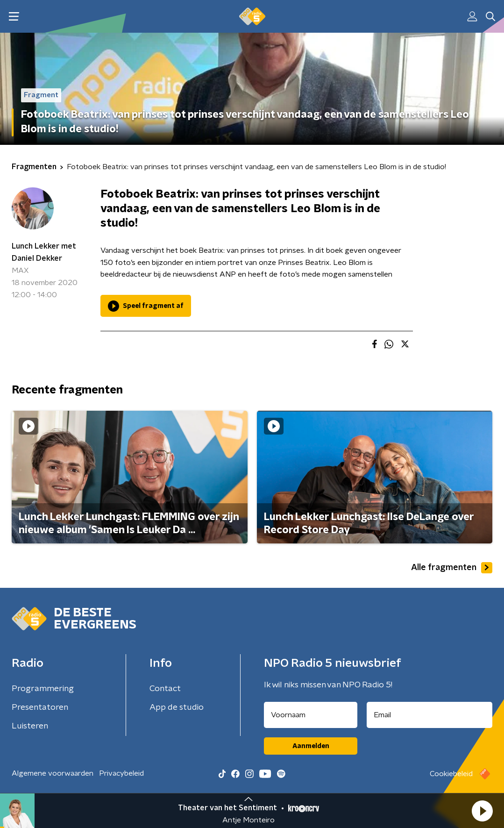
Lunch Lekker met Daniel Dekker (44, 252)
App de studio (177, 707)
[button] (482, 811)
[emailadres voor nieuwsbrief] (429, 715)
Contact (165, 689)
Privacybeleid (121, 773)
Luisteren (30, 726)
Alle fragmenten (452, 568)
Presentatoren (40, 707)
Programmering (43, 689)
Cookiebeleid (451, 774)
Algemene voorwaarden (53, 773)
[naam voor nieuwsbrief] (311, 715)
